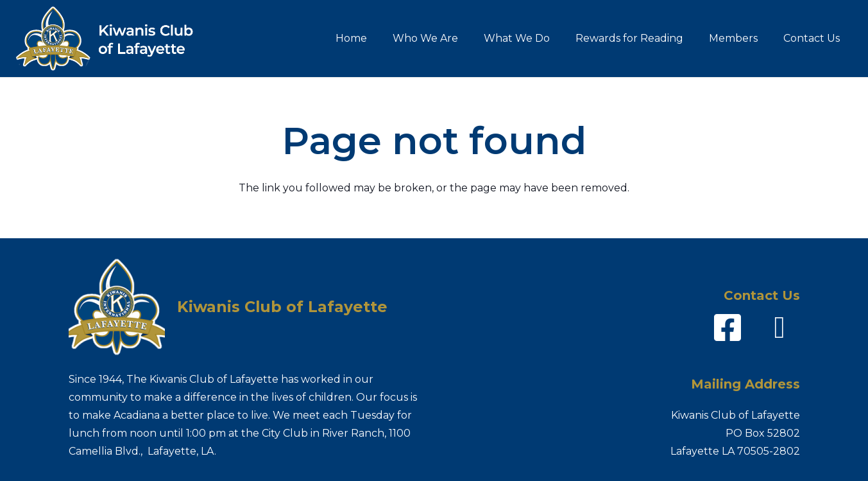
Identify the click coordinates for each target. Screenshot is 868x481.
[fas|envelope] (779, 328)
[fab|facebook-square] (728, 328)
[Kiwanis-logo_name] (113, 39)
